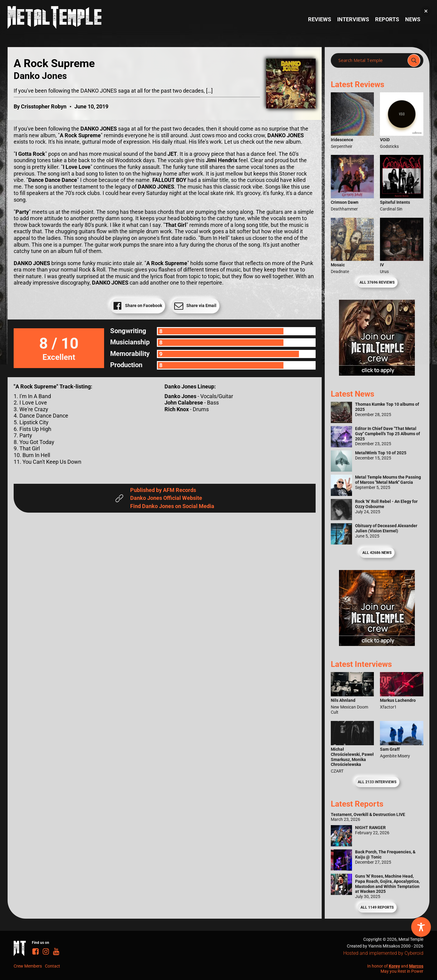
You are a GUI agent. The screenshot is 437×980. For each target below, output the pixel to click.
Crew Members (28, 966)
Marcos (416, 966)
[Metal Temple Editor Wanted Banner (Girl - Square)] (377, 374)
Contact (53, 966)
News (413, 19)
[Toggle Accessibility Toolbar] (421, 927)
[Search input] (371, 60)
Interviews (353, 19)
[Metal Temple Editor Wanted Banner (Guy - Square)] (377, 644)
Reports (387, 19)
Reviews (320, 19)
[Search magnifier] (414, 60)
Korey (394, 966)
